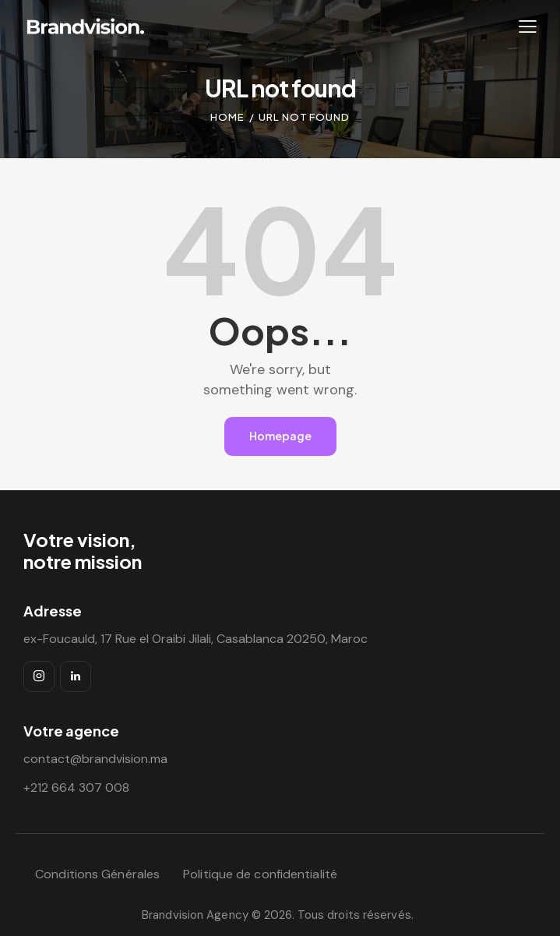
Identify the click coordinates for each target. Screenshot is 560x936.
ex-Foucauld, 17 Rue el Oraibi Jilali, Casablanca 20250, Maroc (195, 639)
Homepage (280, 436)
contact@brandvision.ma (95, 759)
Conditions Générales (97, 874)
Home (227, 117)
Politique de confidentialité (260, 874)
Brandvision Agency (195, 915)
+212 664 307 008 (76, 788)
